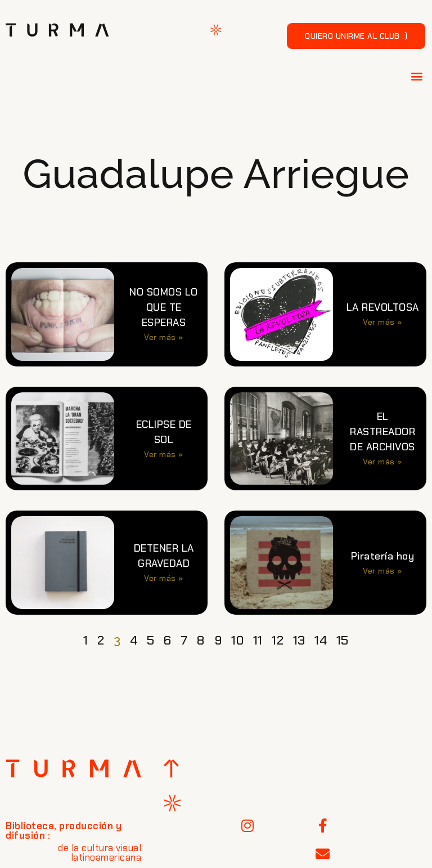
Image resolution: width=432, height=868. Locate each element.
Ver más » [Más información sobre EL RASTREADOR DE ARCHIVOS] (382, 462)
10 (237, 640)
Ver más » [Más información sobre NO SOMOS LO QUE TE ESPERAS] (164, 337)
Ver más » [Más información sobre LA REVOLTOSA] (382, 322)
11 (258, 640)
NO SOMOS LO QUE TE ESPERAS (164, 307)
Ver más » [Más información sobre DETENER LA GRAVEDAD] (164, 578)
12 (278, 640)
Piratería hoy (383, 556)
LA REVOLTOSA (383, 307)
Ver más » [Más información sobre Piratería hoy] (382, 571)
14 (321, 640)
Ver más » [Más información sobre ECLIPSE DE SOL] (164, 454)
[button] (417, 76)
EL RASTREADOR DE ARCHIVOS (382, 432)
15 (343, 640)
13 (299, 640)
